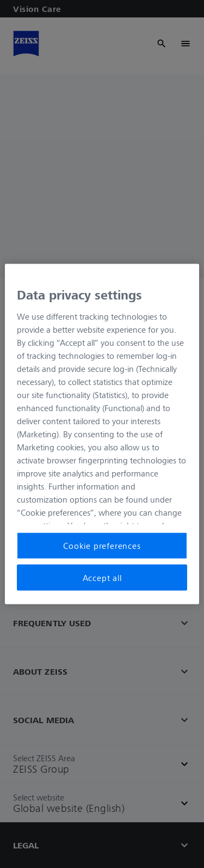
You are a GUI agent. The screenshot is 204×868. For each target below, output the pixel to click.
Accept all (102, 577)
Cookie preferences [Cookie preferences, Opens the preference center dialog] (102, 546)
